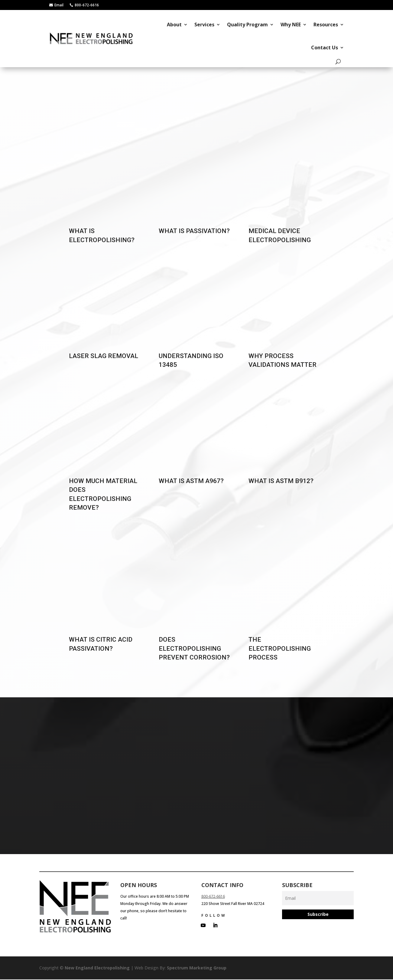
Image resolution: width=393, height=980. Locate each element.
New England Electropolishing (97, 968)
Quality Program (247, 25)
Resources (326, 25)
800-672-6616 (213, 897)
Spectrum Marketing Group (197, 968)
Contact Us (325, 48)
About (174, 25)
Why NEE (291, 25)
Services (204, 25)
